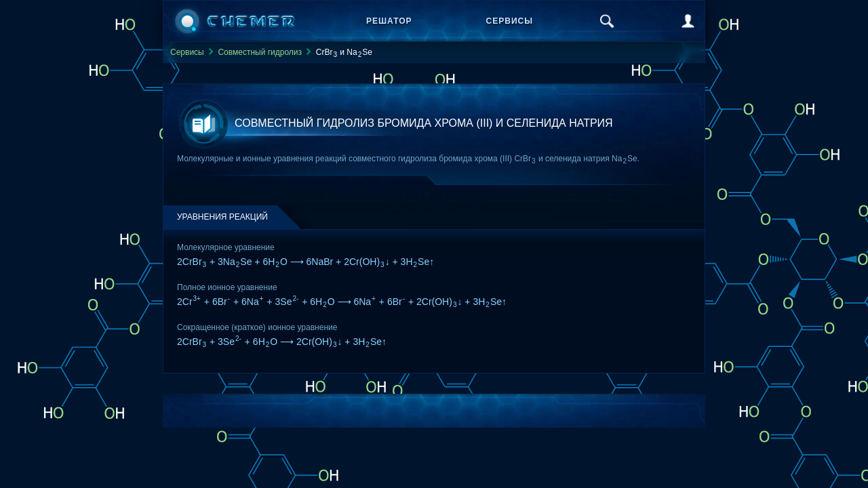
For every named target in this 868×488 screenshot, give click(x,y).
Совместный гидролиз (260, 52)
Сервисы (510, 21)
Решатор (389, 21)
